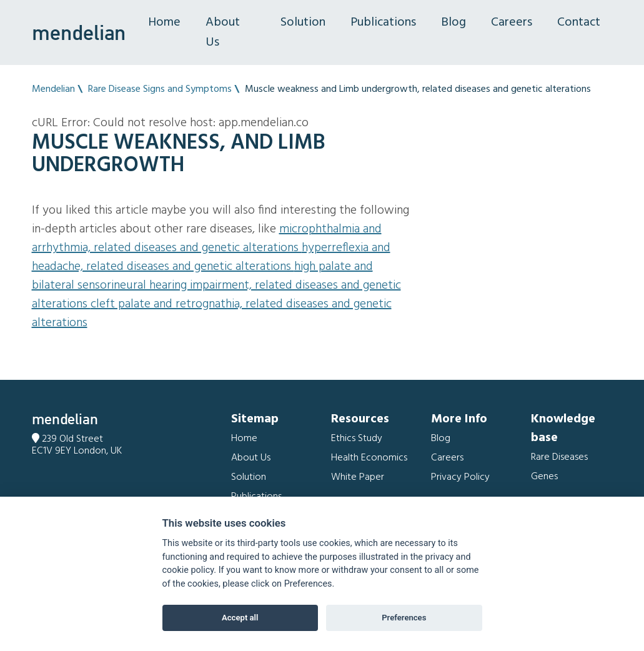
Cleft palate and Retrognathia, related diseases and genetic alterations (212, 314)
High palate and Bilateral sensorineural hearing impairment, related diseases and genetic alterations (216, 286)
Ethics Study (357, 439)
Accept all (240, 618)
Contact (579, 22)
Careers (512, 22)
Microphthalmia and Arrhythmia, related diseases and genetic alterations (207, 239)
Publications (383, 22)
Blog (453, 22)
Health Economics (369, 458)
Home (164, 22)
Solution (303, 22)
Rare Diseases (559, 457)
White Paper (358, 477)
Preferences (404, 618)
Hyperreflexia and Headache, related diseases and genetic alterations (211, 257)
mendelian (79, 32)
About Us (223, 32)
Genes (544, 477)
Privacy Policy (460, 477)
